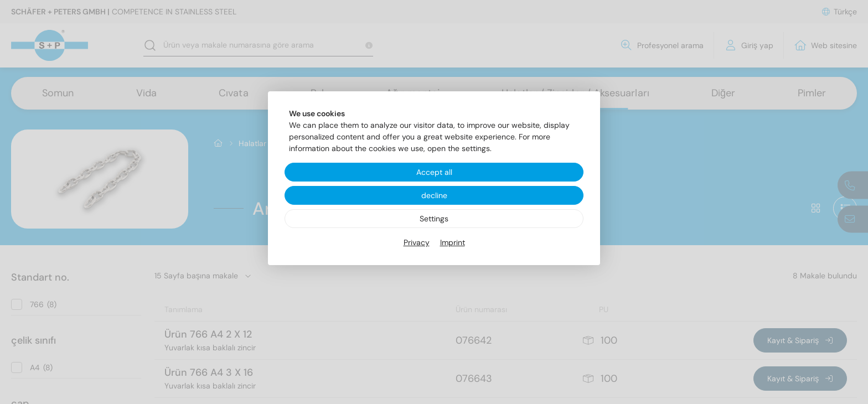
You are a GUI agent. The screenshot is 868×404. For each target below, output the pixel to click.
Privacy (417, 242)
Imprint (453, 242)
